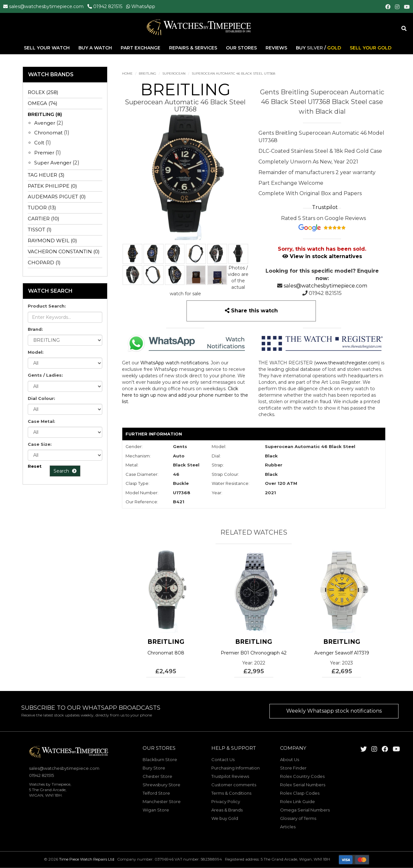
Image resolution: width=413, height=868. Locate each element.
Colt (39, 143)
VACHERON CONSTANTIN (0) (64, 251)
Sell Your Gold (371, 48)
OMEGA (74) (43, 103)
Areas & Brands (227, 810)
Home (127, 73)
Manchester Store (162, 801)
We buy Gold (225, 818)
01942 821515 (108, 6)
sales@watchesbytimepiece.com (46, 6)
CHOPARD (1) (44, 262)
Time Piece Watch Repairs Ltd (87, 859)
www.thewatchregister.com (347, 363)
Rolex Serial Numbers (303, 785)
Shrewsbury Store (161, 785)
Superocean (174, 73)
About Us (290, 759)
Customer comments (234, 785)
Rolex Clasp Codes (300, 793)
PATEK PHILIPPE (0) (52, 186)
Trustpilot (325, 207)
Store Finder (293, 768)
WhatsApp (143, 6)
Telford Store (156, 793)
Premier (44, 153)
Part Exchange (141, 48)
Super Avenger (53, 163)
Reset (35, 466)
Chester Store (157, 776)
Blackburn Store (160, 759)
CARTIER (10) (44, 219)
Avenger (45, 123)
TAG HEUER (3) (46, 175)
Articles (288, 827)
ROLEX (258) (43, 92)
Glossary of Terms (298, 818)
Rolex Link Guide (297, 801)
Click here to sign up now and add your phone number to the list (185, 395)
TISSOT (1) (40, 230)
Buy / (318, 48)
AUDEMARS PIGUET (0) (57, 197)
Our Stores (241, 48)
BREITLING (147, 73)
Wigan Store (156, 810)
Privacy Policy (226, 801)
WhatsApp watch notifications (174, 363)
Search (65, 471)
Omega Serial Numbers (305, 810)
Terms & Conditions (231, 793)
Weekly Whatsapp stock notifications (334, 711)
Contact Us (223, 759)
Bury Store (154, 768)
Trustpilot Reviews (230, 776)
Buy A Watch (96, 48)
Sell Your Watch (47, 48)
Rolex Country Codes (302, 776)
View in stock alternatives (322, 256)
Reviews (276, 48)
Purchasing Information (236, 768)
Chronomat (48, 133)
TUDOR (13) (42, 208)
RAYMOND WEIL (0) (52, 241)
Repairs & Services (194, 48)
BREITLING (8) (45, 114)
